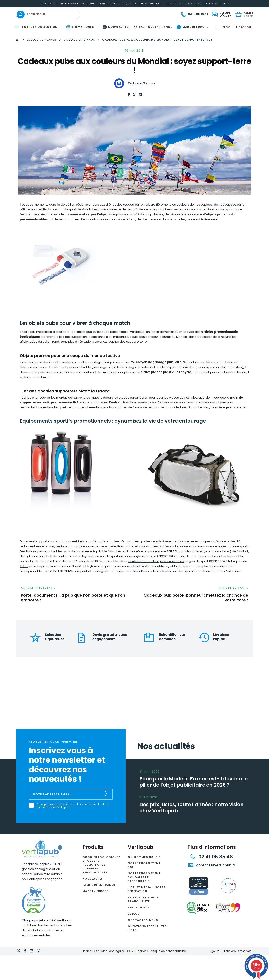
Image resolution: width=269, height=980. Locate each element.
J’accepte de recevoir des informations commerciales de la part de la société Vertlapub (72, 818)
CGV (130, 963)
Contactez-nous (143, 932)
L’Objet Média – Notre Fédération (147, 901)
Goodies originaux (79, 52)
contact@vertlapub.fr (212, 877)
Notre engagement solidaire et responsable (144, 889)
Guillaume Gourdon (141, 95)
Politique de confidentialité (167, 963)
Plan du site (91, 963)
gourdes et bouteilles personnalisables (155, 573)
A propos (243, 39)
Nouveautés (93, 891)
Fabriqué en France (99, 897)
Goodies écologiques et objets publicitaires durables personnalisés (102, 877)
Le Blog (134, 926)
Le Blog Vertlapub (42, 52)
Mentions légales (113, 963)
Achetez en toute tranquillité (143, 911)
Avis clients (138, 919)
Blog (226, 39)
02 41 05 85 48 (212, 869)
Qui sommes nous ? (144, 869)
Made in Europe (96, 903)
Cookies (141, 963)
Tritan (24, 578)
